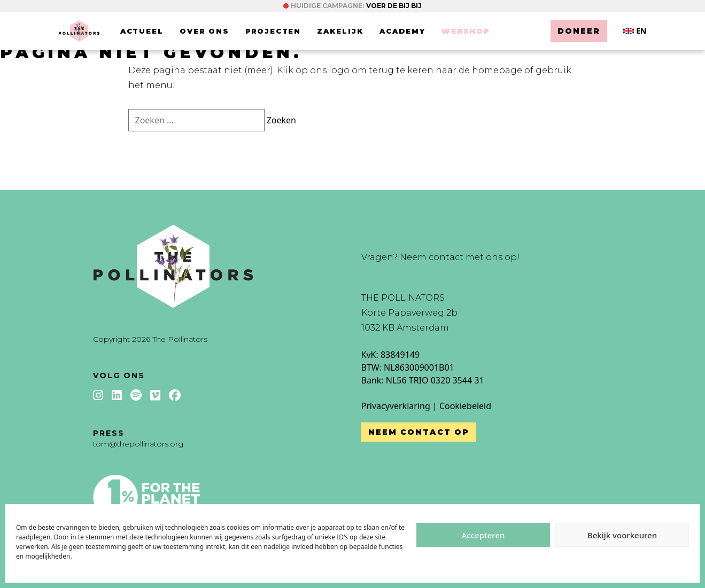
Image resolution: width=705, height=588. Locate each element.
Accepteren (483, 535)
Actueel (142, 31)
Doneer (579, 31)
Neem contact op (419, 432)
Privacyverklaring (396, 406)
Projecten (273, 31)
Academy (402, 31)
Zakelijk (340, 31)
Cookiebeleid (465, 406)
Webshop (466, 31)
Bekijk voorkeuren (622, 535)
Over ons (204, 31)
